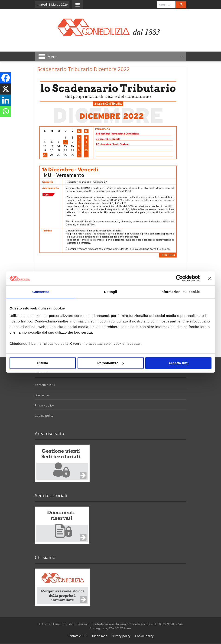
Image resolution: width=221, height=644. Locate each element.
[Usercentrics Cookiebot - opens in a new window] (179, 278)
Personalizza (111, 363)
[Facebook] (6, 78)
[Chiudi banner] (210, 278)
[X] (6, 89)
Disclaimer (42, 395)
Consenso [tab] (41, 292)
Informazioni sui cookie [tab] (180, 292)
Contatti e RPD (45, 385)
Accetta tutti (178, 363)
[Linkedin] (6, 100)
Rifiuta (43, 363)
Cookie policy (44, 416)
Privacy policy (44, 405)
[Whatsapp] (6, 111)
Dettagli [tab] (110, 292)
